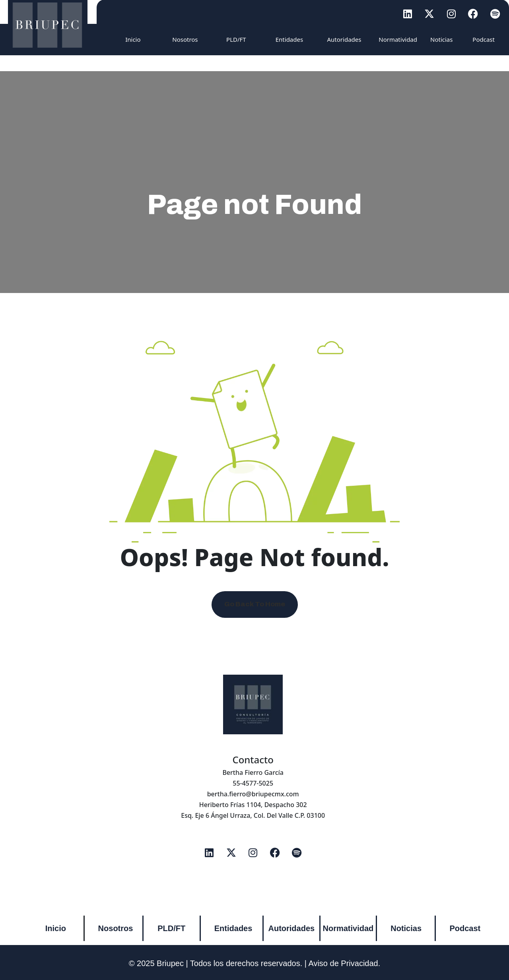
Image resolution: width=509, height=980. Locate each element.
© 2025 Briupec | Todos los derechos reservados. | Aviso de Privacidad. (255, 963)
